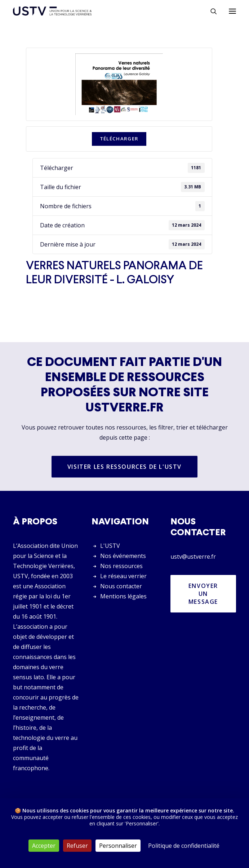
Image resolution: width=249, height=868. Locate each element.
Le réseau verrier (123, 576)
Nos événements (123, 556)
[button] (232, 11)
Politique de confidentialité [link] (184, 846)
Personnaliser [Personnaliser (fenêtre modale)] (118, 846)
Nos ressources (121, 566)
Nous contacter (121, 586)
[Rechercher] (210, 11)
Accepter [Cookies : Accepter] (44, 846)
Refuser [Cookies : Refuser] (77, 846)
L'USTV (110, 546)
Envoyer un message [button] (204, 594)
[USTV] (52, 11)
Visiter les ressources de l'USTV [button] (124, 467)
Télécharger (119, 139)
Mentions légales (123, 596)
